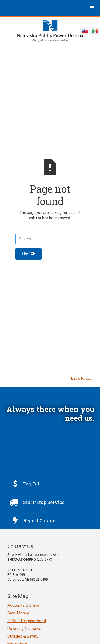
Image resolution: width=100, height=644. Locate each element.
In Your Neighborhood (27, 621)
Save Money (18, 613)
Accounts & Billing (23, 605)
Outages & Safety (23, 636)
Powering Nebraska (24, 629)
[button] (92, 8)
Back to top (81, 378)
